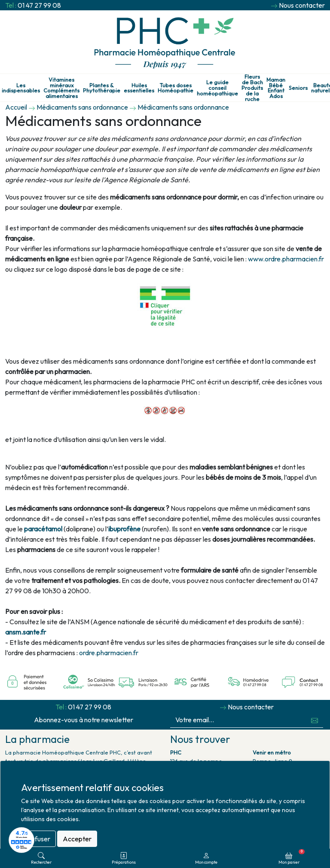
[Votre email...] (238, 720)
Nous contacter (302, 5)
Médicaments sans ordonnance (82, 107)
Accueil (16, 107)
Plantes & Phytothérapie (102, 88)
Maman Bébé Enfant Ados (276, 88)
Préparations (124, 858)
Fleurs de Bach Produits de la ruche (252, 88)
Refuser (38, 839)
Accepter (77, 839)
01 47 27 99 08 (39, 5)
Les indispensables (21, 88)
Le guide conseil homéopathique (217, 88)
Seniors (298, 88)
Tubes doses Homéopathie (176, 88)
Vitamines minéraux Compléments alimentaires (61, 88)
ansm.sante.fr (26, 632)
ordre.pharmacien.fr (109, 653)
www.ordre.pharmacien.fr (286, 259)
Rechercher (41, 858)
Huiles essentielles (139, 88)
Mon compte (206, 858)
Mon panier (292, 857)
